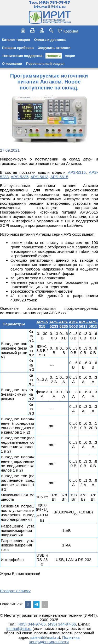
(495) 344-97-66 (62, 624)
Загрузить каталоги (54, 48)
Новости (54, 56)
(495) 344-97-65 (32, 624)
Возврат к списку (15, 591)
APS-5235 (20, 177)
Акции (70, 56)
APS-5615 (59, 177)
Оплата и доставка (50, 40)
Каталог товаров (16, 40)
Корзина (71, 31)
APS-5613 (39, 177)
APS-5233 (54, 324)
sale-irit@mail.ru (45, 637)
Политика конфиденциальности (54, 640)
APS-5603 (73, 324)
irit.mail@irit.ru (50, 7)
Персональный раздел (45, 64)
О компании (12, 64)
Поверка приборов (18, 48)
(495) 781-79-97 (54, 2)
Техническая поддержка (22, 56)
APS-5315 (77, 172)
